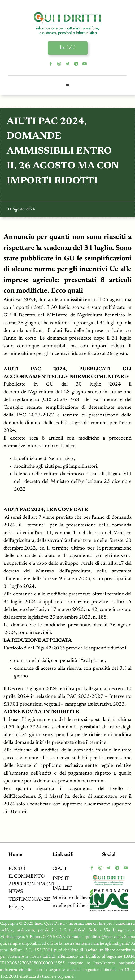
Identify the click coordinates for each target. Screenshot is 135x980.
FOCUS (17, 869)
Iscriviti (67, 48)
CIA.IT (60, 869)
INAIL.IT (62, 888)
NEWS (16, 892)
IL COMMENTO (27, 876)
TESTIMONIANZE (29, 899)
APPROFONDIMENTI (33, 884)
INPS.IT (61, 879)
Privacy (16, 907)
